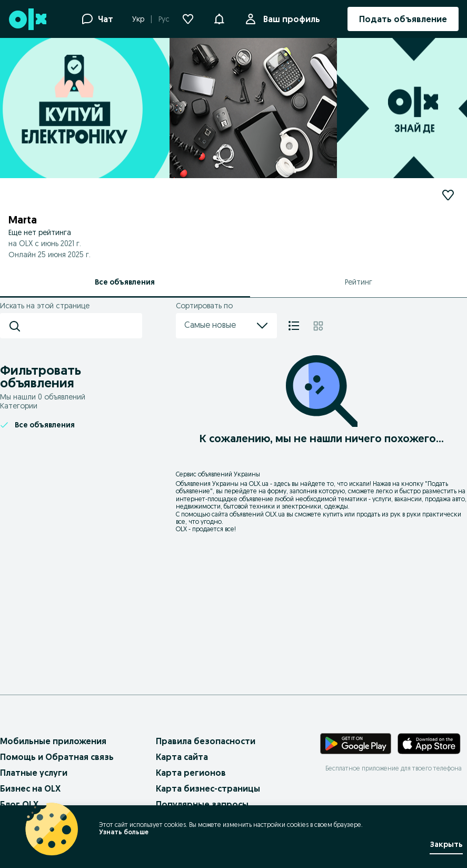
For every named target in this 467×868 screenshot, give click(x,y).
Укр (138, 19)
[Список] (294, 326)
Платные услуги (34, 773)
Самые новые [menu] (226, 326)
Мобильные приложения (53, 741)
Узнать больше (124, 832)
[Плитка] (318, 326)
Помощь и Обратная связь (57, 757)
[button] (219, 18)
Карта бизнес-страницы (208, 788)
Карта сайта (182, 757)
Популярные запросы (202, 804)
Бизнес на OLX (30, 788)
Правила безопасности (206, 741)
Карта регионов (191, 773)
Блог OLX (19, 804)
